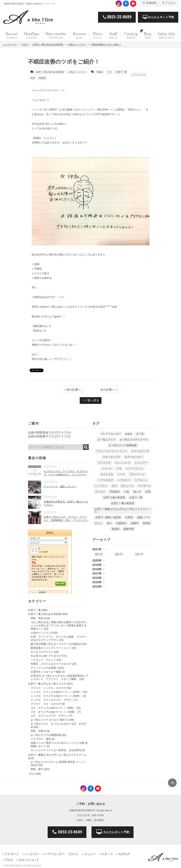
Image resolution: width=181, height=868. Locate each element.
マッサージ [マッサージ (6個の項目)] (144, 486)
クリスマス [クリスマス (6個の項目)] (104, 463)
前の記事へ (72, 390)
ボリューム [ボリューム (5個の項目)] (127, 486)
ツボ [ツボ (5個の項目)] (119, 468)
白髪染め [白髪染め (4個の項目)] (121, 523)
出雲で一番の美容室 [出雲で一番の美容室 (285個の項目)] (123, 503)
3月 (97, 554)
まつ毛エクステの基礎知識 (46, 735)
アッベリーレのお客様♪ (44, 668)
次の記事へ (109, 390)
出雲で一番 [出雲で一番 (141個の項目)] (136, 497)
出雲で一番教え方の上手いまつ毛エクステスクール (57, 755)
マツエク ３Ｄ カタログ (46, 704)
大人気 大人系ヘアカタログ (46, 656)
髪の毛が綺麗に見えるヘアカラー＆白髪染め (56, 644)
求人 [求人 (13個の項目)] (109, 523)
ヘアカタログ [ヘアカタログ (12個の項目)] (106, 480)
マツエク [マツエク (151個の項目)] (100, 492)
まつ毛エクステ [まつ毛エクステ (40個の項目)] (107, 440)
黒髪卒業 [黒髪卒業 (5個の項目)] (129, 529)
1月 (137, 554)
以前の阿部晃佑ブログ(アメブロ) (49, 433)
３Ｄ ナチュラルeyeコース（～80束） (53, 708)
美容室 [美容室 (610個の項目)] (147, 523)
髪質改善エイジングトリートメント (51, 648)
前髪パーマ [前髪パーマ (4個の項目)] (143, 517)
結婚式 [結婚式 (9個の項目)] (135, 523)
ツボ (109, 72)
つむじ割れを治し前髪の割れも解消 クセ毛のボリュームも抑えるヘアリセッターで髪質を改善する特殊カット (59, 625)
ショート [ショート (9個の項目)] (107, 468)
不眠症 (99, 72)
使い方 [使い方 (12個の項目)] (137, 492)
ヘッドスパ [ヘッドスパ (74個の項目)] (101, 486)
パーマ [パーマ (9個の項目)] (121, 474)
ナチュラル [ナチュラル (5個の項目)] (107, 474)
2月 (117, 554)
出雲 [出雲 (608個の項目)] (148, 492)
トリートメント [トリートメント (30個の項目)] (135, 468)
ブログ (32, 774)
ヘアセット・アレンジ (43, 660)
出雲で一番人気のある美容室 (50, 72)
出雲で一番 (121, 72)
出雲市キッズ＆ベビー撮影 (46, 672)
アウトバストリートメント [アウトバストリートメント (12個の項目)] (112, 451)
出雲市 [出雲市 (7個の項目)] (129, 517)
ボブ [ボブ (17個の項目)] (114, 486)
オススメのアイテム (42, 652)
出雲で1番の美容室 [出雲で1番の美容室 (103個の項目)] (114, 497)
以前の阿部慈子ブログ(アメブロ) (49, 436)
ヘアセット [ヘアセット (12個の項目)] (141, 480)
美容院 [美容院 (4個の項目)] (115, 529)
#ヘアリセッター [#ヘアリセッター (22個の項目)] (111, 434)
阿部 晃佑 (37, 618)
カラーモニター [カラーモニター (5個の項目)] (134, 457)
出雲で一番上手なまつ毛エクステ (47, 684)
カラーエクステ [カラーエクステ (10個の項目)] (112, 457)
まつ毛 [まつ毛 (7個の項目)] (140, 434)
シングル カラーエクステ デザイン (52, 700)
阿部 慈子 (37, 769)
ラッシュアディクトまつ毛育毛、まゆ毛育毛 (56, 750)
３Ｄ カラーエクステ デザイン (50, 716)
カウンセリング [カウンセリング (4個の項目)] (140, 451)
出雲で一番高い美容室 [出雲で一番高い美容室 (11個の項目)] (108, 517)
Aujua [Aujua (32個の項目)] (128, 434)
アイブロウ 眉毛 (41, 739)
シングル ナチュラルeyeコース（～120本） (56, 692)
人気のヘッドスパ (77, 72)
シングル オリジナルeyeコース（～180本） (56, 696)
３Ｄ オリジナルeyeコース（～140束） (54, 712)
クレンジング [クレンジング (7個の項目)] (123, 463)
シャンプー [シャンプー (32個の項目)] (141, 463)
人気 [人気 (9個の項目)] (126, 492)
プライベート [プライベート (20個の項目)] (137, 474)
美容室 (42, 78)
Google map (103, 810)
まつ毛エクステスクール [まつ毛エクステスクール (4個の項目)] (134, 440)
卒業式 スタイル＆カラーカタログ (51, 664)
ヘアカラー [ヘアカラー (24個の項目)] (124, 480)
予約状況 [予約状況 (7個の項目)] (115, 492)
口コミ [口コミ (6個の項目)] (99, 523)
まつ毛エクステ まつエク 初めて (49, 720)
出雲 (32, 78)
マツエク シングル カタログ (48, 688)
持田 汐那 (37, 731)
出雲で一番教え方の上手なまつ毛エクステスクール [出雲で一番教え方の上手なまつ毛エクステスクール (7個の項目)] (122, 510)
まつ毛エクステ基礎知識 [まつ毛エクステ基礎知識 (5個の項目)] (123, 445)
